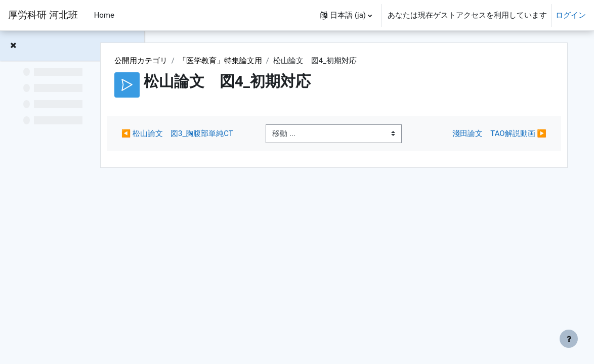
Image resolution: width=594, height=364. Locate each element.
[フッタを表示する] (569, 339)
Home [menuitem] (104, 15)
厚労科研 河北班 (43, 15)
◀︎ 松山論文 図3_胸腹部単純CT (234, 139)
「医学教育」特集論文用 (283, 61)
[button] (346, 15)
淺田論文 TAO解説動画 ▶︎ (491, 140)
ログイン (571, 15)
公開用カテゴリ (204, 61)
